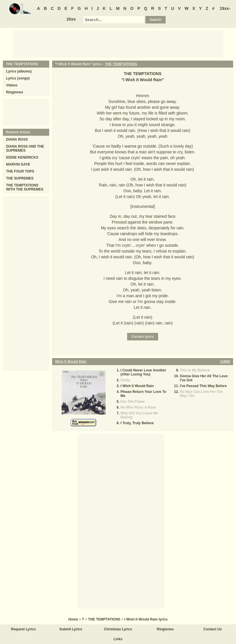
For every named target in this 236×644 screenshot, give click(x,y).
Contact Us (213, 629)
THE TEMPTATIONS (121, 64)
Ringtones (15, 92)
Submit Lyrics (71, 629)
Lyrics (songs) (18, 78)
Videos (12, 85)
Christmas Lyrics (118, 629)
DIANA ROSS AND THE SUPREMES (25, 148)
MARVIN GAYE (18, 164)
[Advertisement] (118, 44)
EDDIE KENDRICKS (22, 157)
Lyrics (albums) (19, 71)
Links (118, 639)
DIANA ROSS (17, 139)
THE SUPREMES (20, 178)
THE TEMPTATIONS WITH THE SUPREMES (25, 187)
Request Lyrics (23, 629)
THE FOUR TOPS (20, 171)
